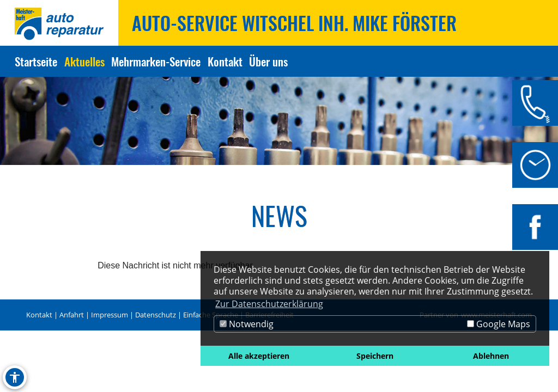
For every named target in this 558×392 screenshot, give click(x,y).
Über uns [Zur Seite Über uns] (268, 61)
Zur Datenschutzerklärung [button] (269, 304)
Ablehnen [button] (491, 356)
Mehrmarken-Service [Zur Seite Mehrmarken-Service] (156, 61)
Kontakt (39, 315)
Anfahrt (72, 315)
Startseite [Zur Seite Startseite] (36, 61)
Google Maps (499, 324)
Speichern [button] (375, 356)
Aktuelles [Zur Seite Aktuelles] (84, 61)
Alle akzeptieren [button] (259, 356)
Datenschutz (156, 315)
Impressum (110, 315)
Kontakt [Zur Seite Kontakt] (225, 61)
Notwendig (247, 324)
